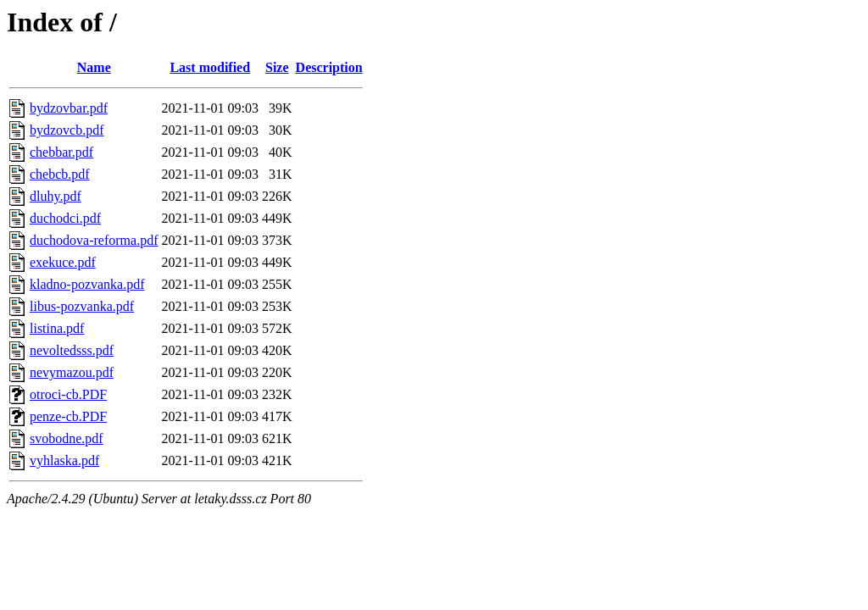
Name (94, 67)
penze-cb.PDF (68, 416)
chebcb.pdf (60, 174)
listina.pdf (57, 328)
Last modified (210, 67)
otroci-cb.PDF (68, 394)
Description (329, 67)
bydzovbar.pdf (69, 108)
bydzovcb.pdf (67, 130)
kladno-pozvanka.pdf (87, 284)
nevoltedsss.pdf (72, 350)
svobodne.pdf (67, 438)
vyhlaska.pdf (64, 460)
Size (277, 67)
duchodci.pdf (65, 218)
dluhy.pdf (56, 196)
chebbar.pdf (61, 152)
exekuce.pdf (63, 262)
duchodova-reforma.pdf (94, 240)
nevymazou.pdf (72, 372)
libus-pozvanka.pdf (82, 306)
